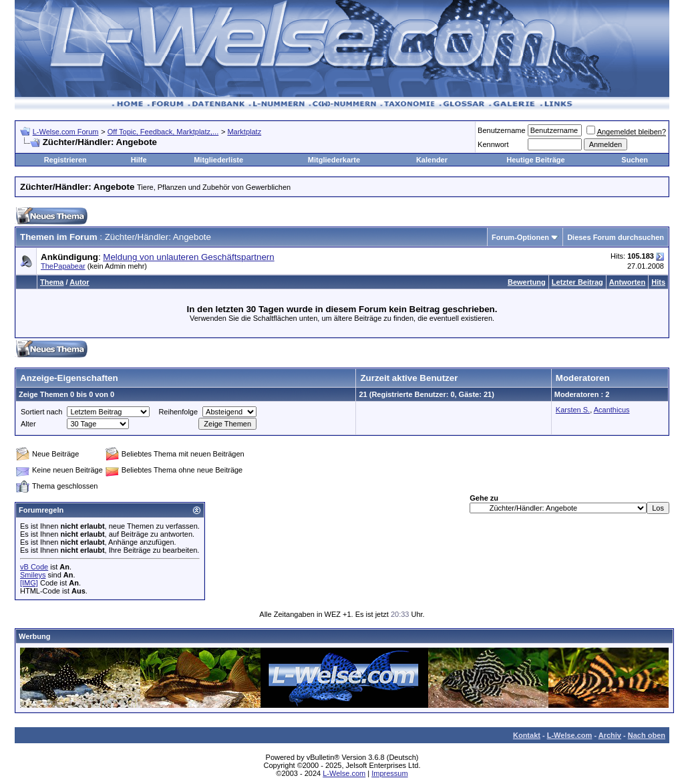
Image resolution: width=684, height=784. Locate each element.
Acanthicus (612, 410)
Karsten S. (573, 410)
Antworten (627, 282)
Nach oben (647, 735)
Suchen (635, 160)
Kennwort (493, 144)
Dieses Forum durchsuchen (616, 237)
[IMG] (29, 583)
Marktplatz (244, 132)
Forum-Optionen (520, 237)
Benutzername (502, 130)
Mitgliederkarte (334, 160)
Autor (79, 282)
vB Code (34, 567)
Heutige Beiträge (535, 160)
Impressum (389, 773)
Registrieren (65, 160)
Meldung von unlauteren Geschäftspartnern (188, 257)
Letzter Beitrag (577, 282)
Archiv (610, 735)
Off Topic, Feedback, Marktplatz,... (163, 132)
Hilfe (139, 160)
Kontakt (527, 735)
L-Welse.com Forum (66, 132)
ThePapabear (63, 266)
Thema (52, 282)
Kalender (432, 160)
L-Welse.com (570, 735)
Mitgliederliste (218, 160)
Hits (658, 282)
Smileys (33, 575)
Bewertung (527, 282)
